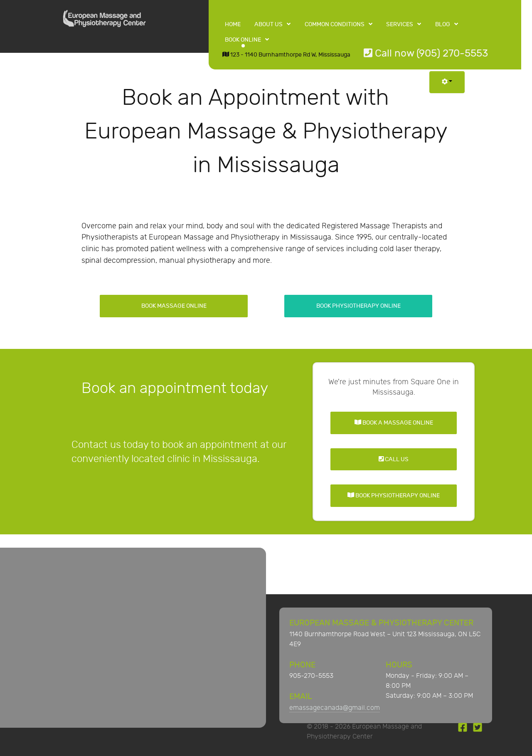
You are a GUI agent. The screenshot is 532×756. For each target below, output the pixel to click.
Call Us (394, 459)
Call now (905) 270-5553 (426, 53)
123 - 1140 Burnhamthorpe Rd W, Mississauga (286, 55)
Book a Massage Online (394, 423)
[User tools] (447, 82)
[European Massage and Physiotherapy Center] (104, 21)
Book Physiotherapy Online (358, 306)
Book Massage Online (174, 306)
